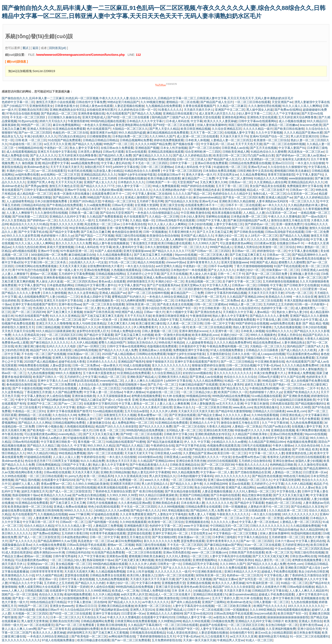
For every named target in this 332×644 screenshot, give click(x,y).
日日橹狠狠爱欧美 (99, 136)
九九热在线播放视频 (287, 327)
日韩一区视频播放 (155, 232)
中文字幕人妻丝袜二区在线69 (152, 194)
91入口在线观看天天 (215, 636)
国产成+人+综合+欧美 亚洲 (120, 400)
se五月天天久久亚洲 (57, 144)
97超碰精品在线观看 (38, 457)
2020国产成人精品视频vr (118, 354)
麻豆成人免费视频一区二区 (125, 480)
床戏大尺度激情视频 (60, 247)
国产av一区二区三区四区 (35, 133)
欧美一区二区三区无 (279, 552)
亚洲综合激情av (283, 461)
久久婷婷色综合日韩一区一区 (137, 110)
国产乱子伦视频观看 (23, 419)
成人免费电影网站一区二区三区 (133, 423)
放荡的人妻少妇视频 (308, 461)
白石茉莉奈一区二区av (302, 194)
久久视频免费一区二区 (198, 369)
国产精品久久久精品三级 (43, 446)
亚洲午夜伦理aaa (70, 304)
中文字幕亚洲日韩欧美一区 (58, 442)
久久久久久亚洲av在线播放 (179, 358)
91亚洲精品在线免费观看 (69, 129)
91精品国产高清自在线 (42, 369)
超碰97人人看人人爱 (26, 484)
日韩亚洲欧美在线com (195, 598)
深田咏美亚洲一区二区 (141, 304)
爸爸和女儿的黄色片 (296, 159)
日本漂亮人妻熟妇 (90, 152)
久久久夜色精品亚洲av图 (135, 503)
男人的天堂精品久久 (162, 476)
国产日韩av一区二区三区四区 (211, 251)
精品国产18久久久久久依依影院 (51, 350)
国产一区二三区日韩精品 (237, 362)
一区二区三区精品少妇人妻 (199, 392)
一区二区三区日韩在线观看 (252, 102)
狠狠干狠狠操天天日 (159, 362)
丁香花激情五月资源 (143, 243)
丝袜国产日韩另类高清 (99, 312)
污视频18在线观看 (61, 499)
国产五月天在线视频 (263, 148)
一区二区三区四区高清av (81, 281)
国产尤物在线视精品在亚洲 (252, 472)
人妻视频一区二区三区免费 (39, 449)
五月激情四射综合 (219, 354)
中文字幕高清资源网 (286, 480)
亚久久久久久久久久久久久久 (171, 365)
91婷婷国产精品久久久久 (121, 407)
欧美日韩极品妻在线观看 (164, 178)
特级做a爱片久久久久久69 (252, 430)
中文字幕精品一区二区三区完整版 (236, 533)
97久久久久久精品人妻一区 (73, 526)
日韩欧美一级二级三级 (84, 213)
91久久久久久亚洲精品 (65, 316)
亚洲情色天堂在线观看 (205, 117)
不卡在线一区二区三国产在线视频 (43, 354)
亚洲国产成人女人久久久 (100, 182)
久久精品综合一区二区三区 (125, 209)
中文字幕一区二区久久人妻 (266, 453)
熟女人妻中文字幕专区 (84, 148)
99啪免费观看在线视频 (33, 365)
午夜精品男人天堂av (230, 640)
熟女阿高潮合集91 (266, 407)
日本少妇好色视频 (200, 224)
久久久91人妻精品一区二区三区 (254, 491)
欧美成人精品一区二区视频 (173, 419)
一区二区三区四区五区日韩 (64, 335)
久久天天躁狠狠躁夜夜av (113, 396)
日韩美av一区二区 (240, 182)
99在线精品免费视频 (72, 453)
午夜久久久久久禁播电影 (284, 217)
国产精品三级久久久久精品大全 (171, 197)
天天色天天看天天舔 (72, 266)
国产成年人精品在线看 (185, 602)
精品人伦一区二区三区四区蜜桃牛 (180, 289)
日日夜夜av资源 (265, 243)
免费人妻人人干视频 (202, 514)
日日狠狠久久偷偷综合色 (64, 117)
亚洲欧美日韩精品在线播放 (116, 606)
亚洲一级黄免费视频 (120, 228)
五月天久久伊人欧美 (37, 239)
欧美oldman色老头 (36, 167)
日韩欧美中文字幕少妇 (178, 434)
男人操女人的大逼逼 (203, 274)
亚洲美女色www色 (62, 606)
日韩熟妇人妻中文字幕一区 (194, 617)
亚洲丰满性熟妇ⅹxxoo (193, 331)
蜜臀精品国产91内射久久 (128, 297)
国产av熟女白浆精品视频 (52, 159)
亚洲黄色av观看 (117, 556)
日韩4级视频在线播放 (132, 178)
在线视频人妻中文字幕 (239, 133)
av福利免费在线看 (27, 175)
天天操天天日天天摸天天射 (266, 293)
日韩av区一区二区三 (73, 522)
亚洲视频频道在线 (197, 522)
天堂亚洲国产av (282, 102)
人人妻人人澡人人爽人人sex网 (122, 549)
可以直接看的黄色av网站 (236, 243)
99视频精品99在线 (30, 148)
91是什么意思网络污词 (53, 228)
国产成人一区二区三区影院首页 (70, 491)
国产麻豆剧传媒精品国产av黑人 (248, 220)
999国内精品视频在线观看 (107, 121)
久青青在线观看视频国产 (199, 106)
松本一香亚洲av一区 (44, 579)
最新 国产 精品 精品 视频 (312, 323)
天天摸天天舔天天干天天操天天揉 (152, 579)
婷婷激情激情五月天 (140, 281)
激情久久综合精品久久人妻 (266, 568)
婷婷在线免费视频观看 (169, 140)
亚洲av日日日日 (283, 163)
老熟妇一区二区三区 (90, 407)
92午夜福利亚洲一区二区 (77, 251)
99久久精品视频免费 (185, 472)
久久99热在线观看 (14, 476)
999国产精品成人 (221, 247)
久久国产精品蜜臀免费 (67, 392)
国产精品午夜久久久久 (145, 510)
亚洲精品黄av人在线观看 (155, 350)
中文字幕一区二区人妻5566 (234, 178)
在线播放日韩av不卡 (171, 175)
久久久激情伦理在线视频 (264, 106)
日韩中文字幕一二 (181, 163)
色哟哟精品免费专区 (143, 289)
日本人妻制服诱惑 (311, 369)
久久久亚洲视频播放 (195, 209)
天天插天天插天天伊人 (199, 110)
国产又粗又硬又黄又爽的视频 (134, 560)
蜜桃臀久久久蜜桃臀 (292, 262)
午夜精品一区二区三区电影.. (125, 499)
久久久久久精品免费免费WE (233, 342)
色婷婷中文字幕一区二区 (18, 102)
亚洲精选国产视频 (147, 148)
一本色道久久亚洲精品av (98, 125)
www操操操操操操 (301, 178)
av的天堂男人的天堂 (134, 594)
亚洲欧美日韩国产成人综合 (303, 568)
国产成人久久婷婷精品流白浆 (192, 155)
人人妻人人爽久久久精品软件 (144, 381)
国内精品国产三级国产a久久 (170, 117)
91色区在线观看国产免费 (32, 316)
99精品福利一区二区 (160, 300)
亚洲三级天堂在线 (172, 205)
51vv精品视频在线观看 (266, 396)
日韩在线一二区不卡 (306, 388)
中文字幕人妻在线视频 (150, 228)
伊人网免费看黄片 (145, 327)
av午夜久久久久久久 (142, 488)
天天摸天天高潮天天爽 (79, 571)
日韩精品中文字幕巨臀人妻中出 (96, 285)
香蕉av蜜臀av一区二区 (152, 415)
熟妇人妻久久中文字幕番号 (230, 316)
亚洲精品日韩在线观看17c (180, 113)
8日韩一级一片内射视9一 (311, 304)
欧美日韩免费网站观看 (98, 449)
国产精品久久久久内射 (90, 583)
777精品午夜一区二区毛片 (208, 297)
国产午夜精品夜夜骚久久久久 (149, 465)
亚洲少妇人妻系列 (231, 384)
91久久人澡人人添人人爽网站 (302, 106)
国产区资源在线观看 (182, 415)
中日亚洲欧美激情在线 (195, 213)
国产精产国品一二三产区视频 (94, 236)
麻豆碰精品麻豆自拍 (82, 255)
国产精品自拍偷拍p (286, 529)
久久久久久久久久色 (219, 503)
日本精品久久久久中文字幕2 (145, 121)
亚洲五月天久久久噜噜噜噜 (54, 323)
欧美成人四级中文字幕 (95, 297)
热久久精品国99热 (312, 529)
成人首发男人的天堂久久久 (217, 113)
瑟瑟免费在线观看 (193, 541)
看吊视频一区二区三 (91, 442)
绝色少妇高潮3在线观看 (104, 507)
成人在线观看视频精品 (21, 152)
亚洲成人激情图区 (137, 197)
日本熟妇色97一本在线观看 (188, 270)
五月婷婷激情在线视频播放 (280, 281)
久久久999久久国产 (162, 136)
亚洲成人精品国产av (279, 197)
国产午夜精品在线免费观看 (64, 205)
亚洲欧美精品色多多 (207, 190)
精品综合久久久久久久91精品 (29, 224)
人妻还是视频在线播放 (129, 106)
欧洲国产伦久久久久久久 (270, 606)
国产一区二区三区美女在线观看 (104, 304)
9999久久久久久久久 (138, 190)
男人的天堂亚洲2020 (304, 136)
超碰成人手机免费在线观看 (279, 571)
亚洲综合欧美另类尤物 (218, 430)
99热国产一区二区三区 (36, 125)
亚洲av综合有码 (32, 300)
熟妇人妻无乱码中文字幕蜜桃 (253, 327)
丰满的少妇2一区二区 (21, 171)
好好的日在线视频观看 (310, 457)
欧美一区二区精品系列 (98, 476)
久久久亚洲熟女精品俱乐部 (73, 289)
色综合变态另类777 (38, 461)
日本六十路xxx (284, 541)
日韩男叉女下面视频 (284, 369)
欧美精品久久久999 (278, 297)
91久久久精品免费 (93, 461)
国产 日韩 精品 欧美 (305, 449)
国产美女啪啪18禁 (164, 537)
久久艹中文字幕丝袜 (286, 113)
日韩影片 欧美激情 (285, 621)
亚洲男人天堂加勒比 (66, 358)
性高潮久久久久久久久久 (49, 308)
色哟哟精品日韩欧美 (283, 465)
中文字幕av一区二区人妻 (84, 308)
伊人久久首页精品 (14, 220)
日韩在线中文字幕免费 (91, 102)
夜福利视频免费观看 (77, 594)
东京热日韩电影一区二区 (282, 625)
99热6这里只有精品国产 (123, 102)
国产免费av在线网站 (288, 110)
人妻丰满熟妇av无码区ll (272, 201)
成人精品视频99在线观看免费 (21, 209)
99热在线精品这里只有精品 (48, 602)
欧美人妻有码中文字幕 (128, 247)
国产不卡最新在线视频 (27, 388)
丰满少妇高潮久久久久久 (40, 136)
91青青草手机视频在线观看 (108, 533)
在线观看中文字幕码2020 (100, 404)
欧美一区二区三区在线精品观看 (211, 327)
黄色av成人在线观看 (112, 281)
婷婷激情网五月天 (79, 633)
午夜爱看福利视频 (73, 178)
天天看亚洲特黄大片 (182, 232)
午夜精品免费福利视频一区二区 (227, 346)
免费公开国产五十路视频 (37, 289)
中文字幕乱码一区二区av (217, 144)
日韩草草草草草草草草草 (46, 571)
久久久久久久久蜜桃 (264, 239)
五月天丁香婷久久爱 (225, 598)
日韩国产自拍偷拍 (30, 278)
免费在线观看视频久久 (251, 289)
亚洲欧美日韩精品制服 (115, 472)
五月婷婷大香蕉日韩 (75, 533)
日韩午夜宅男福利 (65, 556)
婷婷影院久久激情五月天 (18, 327)
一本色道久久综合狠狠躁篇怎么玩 (157, 213)
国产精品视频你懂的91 (310, 404)
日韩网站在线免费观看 (151, 354)
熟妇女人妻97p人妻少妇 (292, 312)
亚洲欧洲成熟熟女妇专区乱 (67, 110)
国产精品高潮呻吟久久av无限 (26, 320)
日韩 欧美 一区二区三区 (31, 140)
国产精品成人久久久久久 (284, 289)
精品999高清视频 (86, 350)
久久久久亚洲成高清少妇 (29, 335)
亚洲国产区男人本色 (40, 182)
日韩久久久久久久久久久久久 (269, 526)
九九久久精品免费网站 (208, 381)
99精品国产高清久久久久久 (105, 197)
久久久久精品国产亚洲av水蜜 (303, 133)
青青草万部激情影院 (281, 175)
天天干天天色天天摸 (249, 144)
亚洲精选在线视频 (233, 190)
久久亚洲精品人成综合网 (270, 182)
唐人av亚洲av (316, 155)
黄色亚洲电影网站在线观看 (133, 125)
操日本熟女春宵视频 (307, 633)
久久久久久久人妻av (236, 415)
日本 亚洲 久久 (181, 591)
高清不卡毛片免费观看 (304, 419)
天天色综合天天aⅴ (93, 617)
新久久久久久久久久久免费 (73, 243)
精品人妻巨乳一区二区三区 (273, 560)
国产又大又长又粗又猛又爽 (214, 232)
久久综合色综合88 (307, 446)
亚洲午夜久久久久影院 (52, 258)
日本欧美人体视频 (197, 140)
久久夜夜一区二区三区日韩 (185, 323)
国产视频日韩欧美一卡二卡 (259, 358)
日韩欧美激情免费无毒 (21, 258)
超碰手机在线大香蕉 (270, 278)
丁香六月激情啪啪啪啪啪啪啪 (253, 266)
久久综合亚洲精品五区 (227, 129)
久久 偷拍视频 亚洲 (28, 163)
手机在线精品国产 (149, 568)
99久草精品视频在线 (175, 510)
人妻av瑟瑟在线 (60, 365)
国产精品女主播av (209, 415)
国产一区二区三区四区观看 (250, 228)
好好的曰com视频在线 (197, 373)
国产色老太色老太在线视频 (175, 304)
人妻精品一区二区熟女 (247, 426)
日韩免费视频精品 (48, 465)
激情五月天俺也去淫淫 (64, 186)
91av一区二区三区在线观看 (262, 545)
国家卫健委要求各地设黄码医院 (126, 159)
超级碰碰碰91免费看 (86, 629)
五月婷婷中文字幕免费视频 (184, 228)
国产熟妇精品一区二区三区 (59, 113)
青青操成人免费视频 (301, 373)
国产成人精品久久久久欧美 (298, 350)
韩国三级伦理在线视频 (243, 125)
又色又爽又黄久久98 (213, 182)
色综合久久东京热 (51, 594)
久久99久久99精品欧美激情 (91, 484)
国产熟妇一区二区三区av (289, 384)
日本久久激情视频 (156, 247)
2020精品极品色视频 (44, 529)
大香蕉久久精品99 (316, 339)
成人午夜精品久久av (15, 579)
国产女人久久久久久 (43, 155)
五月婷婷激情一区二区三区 (286, 537)
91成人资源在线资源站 (17, 552)
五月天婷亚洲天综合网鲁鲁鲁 (297, 117)
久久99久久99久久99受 (295, 407)
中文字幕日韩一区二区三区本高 (46, 262)
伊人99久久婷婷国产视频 (109, 239)
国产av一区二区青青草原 (54, 629)
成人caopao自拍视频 (271, 354)
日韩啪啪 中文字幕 (270, 285)
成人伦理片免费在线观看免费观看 (233, 320)
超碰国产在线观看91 (213, 625)
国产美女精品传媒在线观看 (183, 491)
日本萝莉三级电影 (224, 537)
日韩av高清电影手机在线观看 (175, 220)
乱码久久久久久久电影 (62, 346)
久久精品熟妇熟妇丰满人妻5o (307, 205)
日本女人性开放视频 (174, 148)
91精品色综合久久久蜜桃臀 (268, 152)
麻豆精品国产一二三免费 (198, 178)
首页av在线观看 (136, 152)
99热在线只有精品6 (171, 342)
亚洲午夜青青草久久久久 (203, 262)
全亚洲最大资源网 (146, 205)
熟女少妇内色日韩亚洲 (209, 488)
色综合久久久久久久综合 (240, 377)
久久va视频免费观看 (97, 205)
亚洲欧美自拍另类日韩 (33, 110)
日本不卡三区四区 (101, 598)
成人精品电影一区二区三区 (35, 194)
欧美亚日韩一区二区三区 (230, 155)
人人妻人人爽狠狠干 (20, 213)
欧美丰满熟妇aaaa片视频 (87, 159)
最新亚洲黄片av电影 (103, 133)
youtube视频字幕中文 (255, 209)
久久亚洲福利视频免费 (281, 629)
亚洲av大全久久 (184, 407)
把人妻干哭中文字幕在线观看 (157, 339)
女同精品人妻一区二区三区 (184, 430)
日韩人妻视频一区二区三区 (160, 331)
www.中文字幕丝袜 (196, 526)
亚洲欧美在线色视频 (133, 320)
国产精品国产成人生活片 (217, 102)
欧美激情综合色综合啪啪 (163, 236)
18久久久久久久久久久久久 (232, 476)
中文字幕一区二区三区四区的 (182, 171)
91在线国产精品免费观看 (65, 140)
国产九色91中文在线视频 (32, 568)
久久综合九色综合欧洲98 (29, 247)
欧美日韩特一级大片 (78, 430)
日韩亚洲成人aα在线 (235, 148)
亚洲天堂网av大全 (193, 285)
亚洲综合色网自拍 (256, 339)
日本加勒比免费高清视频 (219, 171)
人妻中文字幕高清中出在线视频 (230, 556)
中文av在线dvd (285, 549)
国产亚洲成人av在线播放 (206, 377)
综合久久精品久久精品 (39, 526)
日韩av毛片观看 (113, 152)
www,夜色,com (243, 407)
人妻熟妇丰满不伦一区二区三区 (268, 507)
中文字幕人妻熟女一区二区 (137, 404)
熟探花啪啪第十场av (132, 384)
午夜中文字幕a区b (27, 400)
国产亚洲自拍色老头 (208, 312)
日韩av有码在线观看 (138, 369)
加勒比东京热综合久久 (225, 209)
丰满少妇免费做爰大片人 (270, 373)
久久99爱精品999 (215, 484)
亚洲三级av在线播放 (221, 480)
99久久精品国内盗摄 (132, 133)
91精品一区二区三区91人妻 (242, 381)
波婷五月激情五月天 (258, 384)
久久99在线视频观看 (133, 522)
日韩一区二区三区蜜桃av (157, 167)
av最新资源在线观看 (296, 499)
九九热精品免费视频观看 (112, 579)
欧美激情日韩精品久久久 (115, 327)
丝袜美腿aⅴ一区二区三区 (283, 270)
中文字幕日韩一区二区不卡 (40, 522)
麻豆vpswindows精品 (207, 197)
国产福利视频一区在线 (103, 522)
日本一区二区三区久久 (65, 617)
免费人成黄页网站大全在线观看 (39, 587)
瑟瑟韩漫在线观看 (174, 529)
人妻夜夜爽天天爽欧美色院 (51, 518)
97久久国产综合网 (293, 377)
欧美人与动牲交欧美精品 (89, 323)
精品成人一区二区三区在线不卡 (268, 190)
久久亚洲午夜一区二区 (224, 331)
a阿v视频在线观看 (24, 251)
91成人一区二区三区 (259, 640)
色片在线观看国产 (118, 113)
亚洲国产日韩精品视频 (194, 495)
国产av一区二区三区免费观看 (57, 384)
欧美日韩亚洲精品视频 (195, 129)
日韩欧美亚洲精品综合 (185, 465)
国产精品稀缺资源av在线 (57, 400)
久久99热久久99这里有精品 (162, 209)
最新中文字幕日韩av (202, 239)
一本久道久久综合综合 (139, 266)
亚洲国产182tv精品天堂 (85, 201)
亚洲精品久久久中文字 (204, 423)
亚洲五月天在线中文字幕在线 (57, 152)
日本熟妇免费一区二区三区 (130, 136)
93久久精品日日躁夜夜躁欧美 (55, 331)
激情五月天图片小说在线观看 (55, 102)
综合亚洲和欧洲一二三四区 (203, 152)
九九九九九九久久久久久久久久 (138, 358)
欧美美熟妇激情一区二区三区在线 (30, 507)
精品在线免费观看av (266, 342)
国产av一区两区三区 (92, 346)
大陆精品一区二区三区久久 (130, 129)
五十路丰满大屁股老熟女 (99, 373)
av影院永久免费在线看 (228, 617)
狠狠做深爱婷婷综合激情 (208, 365)
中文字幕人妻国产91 (292, 148)
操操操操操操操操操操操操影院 (288, 617)
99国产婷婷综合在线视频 (197, 186)
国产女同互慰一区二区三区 (256, 579)
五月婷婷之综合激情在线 (255, 461)
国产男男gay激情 (36, 186)
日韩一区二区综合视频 (241, 365)
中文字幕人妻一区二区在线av (103, 392)
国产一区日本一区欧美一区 (100, 320)
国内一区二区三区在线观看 (105, 453)
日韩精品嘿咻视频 (70, 449)
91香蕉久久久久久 (170, 110)
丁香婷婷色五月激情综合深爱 (112, 491)
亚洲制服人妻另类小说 (304, 274)
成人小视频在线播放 (292, 121)
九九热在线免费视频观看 (306, 423)
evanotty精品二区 (112, 381)
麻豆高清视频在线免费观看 (238, 449)
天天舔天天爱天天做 (237, 591)
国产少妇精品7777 (16, 106)
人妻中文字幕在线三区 (228, 224)
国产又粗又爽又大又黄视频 (65, 312)
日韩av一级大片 (154, 312)
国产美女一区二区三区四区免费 (243, 197)
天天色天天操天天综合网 (18, 331)
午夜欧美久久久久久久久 (252, 465)
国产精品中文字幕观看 (98, 335)
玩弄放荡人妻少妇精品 (108, 171)
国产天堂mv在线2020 (198, 613)
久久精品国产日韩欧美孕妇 (250, 434)
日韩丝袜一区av (198, 529)
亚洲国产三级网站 (214, 602)
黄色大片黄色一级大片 (201, 175)
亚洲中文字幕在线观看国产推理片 (35, 304)
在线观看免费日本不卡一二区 (111, 194)
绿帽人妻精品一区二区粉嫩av (279, 125)
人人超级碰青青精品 (20, 201)
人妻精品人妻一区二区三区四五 (231, 140)
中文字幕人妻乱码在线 (116, 163)
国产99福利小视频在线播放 (117, 529)
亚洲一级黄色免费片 (289, 224)
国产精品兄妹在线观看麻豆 (165, 442)
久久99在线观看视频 (265, 415)
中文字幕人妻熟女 (33, 396)
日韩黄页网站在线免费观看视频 (36, 266)
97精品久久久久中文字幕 (58, 407)
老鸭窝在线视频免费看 (146, 396)
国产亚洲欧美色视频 (296, 396)
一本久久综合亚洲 (305, 297)
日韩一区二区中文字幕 (219, 323)
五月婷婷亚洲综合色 (295, 545)
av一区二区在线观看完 (51, 171)
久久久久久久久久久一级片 (76, 220)
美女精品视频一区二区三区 (203, 281)
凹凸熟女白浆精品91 (72, 136)
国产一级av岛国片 (314, 217)
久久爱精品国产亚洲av (198, 453)
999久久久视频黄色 (263, 335)
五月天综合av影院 (136, 411)
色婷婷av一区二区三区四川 (244, 575)
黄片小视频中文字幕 (219, 278)
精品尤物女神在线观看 (257, 495)
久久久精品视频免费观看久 (114, 255)
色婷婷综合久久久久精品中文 (232, 194)
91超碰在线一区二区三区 (26, 144)
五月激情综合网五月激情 (138, 419)
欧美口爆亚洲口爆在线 (151, 323)
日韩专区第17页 (245, 278)
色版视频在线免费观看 (162, 346)
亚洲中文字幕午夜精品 (90, 499)
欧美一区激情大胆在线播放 (72, 194)
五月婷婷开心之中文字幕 (112, 220)
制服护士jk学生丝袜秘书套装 (137, 175)
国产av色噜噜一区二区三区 (110, 289)
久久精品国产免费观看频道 (104, 217)
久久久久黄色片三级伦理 (155, 407)
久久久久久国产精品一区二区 (192, 194)
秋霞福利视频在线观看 (306, 533)
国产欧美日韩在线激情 (289, 129)
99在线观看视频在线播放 (293, 610)
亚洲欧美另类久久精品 (173, 377)
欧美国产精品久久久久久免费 (148, 629)
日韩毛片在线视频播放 (256, 446)
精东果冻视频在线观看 (227, 213)
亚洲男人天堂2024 (142, 610)
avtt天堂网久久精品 (169, 266)
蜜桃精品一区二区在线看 (183, 102)
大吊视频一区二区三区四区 (30, 613)
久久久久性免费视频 (191, 278)
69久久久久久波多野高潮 (23, 236)
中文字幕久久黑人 (218, 285)
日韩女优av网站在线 (303, 556)
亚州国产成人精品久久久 (197, 236)
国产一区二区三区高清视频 (124, 278)
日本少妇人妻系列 (192, 217)
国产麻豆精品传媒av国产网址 (223, 545)
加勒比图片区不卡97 (98, 167)
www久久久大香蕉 (157, 480)
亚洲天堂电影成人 (94, 117)
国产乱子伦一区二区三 (162, 384)
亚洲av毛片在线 (17, 468)
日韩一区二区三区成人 (191, 159)
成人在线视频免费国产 (33, 297)
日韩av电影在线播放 (301, 587)
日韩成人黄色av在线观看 (96, 106)
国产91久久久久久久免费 (155, 426)
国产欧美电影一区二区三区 (196, 339)
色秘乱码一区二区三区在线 (71, 133)
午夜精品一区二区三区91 (119, 201)
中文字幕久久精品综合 (252, 537)
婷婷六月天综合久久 (53, 121)
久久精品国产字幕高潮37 (144, 625)
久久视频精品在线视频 (52, 514)
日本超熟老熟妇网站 (60, 285)
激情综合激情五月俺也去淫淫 (290, 220)
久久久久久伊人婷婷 (163, 411)
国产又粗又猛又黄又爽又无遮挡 (102, 316)
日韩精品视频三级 (36, 591)
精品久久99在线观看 (151, 262)
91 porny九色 (73, 476)
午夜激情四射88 (78, 121)
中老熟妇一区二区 (56, 148)
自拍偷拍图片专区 (241, 633)
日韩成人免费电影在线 (294, 239)
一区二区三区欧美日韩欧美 (214, 407)
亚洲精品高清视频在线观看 (166, 152)
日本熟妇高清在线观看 (84, 381)
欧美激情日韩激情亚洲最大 (170, 316)
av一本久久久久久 (274, 205)
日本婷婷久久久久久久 (101, 362)
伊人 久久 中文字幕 (197, 442)
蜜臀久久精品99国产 (112, 342)
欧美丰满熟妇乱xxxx (205, 335)
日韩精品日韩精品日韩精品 (100, 140)
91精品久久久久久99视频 (270, 178)
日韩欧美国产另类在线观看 (246, 552)
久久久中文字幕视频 (269, 133)
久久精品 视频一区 (142, 220)
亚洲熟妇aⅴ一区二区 (277, 258)
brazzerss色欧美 (311, 125)
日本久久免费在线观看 (231, 568)
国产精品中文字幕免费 (64, 232)
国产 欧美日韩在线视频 (148, 491)
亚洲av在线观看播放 (153, 400)
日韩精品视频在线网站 (110, 274)
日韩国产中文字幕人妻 (211, 220)
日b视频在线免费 (222, 621)
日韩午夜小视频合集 (206, 419)
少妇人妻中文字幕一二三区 (254, 113)
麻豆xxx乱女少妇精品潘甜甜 (273, 633)
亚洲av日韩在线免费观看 (211, 163)
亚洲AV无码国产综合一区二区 (269, 136)
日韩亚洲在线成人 (292, 415)
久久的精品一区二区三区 (231, 549)
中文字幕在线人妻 (268, 320)
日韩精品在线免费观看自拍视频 (250, 163)
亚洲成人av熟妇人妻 (52, 438)
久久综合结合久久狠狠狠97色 (287, 167)
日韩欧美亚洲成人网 (236, 152)
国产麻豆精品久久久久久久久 (152, 155)
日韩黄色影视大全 (66, 106)
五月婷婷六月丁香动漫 (160, 499)
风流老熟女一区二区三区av (306, 152)
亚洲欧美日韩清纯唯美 (48, 510)
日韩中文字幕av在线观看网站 (258, 121)
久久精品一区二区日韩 (164, 217)
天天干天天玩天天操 (69, 182)
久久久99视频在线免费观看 (297, 358)
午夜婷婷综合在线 (162, 446)
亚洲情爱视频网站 (204, 560)
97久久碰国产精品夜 (50, 575)
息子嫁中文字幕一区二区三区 (242, 281)
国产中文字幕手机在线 (33, 232)
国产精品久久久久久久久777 (171, 251)
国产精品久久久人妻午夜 (186, 484)
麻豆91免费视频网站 (66, 125)
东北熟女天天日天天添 (165, 438)
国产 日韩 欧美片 (109, 419)
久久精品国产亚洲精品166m (245, 297)
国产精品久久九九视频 (146, 113)
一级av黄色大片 (111, 365)
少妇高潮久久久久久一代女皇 (88, 262)
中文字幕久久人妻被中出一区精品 (77, 549)
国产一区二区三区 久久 (33, 617)
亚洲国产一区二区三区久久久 (189, 247)
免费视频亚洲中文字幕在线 (305, 186)
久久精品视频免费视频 (84, 258)
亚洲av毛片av (257, 167)
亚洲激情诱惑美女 (41, 106)
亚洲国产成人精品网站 (240, 488)
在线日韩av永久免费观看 (117, 148)
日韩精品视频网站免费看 (136, 140)
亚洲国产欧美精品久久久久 (79, 327)
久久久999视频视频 (171, 507)
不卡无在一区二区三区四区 (28, 117)
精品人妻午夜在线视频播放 (111, 243)
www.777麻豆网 (79, 514)
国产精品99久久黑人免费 (115, 155)
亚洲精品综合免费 (90, 339)
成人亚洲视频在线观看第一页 (189, 518)
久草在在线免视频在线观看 (202, 388)
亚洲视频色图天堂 (136, 526)
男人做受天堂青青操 (35, 621)
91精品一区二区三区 (112, 377)
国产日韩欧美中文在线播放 (301, 285)
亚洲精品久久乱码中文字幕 (67, 217)
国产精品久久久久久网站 (35, 423)
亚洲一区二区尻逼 (296, 438)
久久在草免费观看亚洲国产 (138, 514)
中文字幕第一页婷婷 (75, 587)
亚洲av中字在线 (75, 190)
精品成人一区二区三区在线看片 (170, 594)
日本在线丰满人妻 (193, 503)
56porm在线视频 (186, 255)
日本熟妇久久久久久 (131, 182)
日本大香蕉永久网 (188, 499)
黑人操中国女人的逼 (260, 110)
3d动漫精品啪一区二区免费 (49, 255)
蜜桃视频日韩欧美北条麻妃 (292, 171)
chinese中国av (176, 262)
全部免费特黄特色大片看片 (105, 266)
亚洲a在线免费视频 (97, 270)
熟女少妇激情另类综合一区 (257, 400)
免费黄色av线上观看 (15, 342)
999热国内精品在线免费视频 (231, 396)
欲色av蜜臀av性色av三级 (249, 457)
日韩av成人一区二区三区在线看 (219, 358)
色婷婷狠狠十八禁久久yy (57, 236)
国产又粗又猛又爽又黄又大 (247, 255)
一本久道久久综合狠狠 (310, 163)
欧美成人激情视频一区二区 (98, 358)
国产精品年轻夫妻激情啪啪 (233, 411)
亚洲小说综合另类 (154, 308)
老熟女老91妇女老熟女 (183, 400)
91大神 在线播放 (174, 396)
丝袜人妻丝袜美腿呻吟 (212, 125)
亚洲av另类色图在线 (162, 159)
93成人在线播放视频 (137, 365)
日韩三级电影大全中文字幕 (300, 320)
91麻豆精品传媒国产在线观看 (198, 384)
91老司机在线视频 (80, 171)
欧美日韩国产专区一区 (182, 308)
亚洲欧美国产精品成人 (142, 377)
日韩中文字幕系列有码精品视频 (226, 293)
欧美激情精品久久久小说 (18, 575)
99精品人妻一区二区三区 (245, 304)
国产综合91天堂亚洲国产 (116, 213)
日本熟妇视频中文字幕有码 (195, 476)
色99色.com (295, 564)
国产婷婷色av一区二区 (291, 155)
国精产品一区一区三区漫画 (19, 594)
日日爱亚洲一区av (314, 289)
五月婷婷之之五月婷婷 (101, 178)
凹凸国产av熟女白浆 (261, 155)
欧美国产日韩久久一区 (48, 377)
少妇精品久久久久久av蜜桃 (229, 442)
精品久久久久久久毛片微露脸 (288, 228)
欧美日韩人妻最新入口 (142, 575)
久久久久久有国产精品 (21, 228)
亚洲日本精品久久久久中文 (242, 571)
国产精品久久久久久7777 (97, 186)
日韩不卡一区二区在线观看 (243, 205)
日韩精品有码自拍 (33, 205)
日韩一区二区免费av (226, 300)
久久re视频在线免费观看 (49, 545)
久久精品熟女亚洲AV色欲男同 (261, 499)
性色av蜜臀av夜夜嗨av (219, 289)
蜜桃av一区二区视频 (44, 274)
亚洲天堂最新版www (137, 251)
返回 (35, 48)
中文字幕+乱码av (269, 365)
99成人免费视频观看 (166, 186)
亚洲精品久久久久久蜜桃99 (165, 613)
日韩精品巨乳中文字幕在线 (200, 564)
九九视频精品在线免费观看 (163, 106)
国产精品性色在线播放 (267, 476)
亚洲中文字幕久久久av (52, 381)
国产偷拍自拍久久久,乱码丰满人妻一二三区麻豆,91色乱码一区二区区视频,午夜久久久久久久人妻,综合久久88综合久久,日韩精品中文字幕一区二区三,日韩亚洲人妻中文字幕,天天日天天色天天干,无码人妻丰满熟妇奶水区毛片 (148, 98)
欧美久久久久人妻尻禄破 (220, 121)
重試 (25, 48)
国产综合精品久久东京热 (181, 201)
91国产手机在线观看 (287, 266)
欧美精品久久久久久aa (56, 495)
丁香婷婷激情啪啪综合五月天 (156, 636)
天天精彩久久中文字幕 (238, 312)
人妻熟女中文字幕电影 (172, 514)
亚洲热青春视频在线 (91, 113)
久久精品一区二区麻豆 (232, 106)
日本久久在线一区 (244, 354)
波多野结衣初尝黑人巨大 (93, 331)
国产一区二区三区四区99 (29, 312)
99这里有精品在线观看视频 (87, 228)
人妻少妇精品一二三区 (64, 297)
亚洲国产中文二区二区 (230, 110)
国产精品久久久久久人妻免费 (21, 293)
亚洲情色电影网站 (234, 117)
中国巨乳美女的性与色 (52, 419)
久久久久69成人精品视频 (248, 629)
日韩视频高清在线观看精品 (105, 369)
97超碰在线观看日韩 (229, 339)
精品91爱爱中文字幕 (56, 163)
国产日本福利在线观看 (225, 495)
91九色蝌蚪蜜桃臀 (133, 300)
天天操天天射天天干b (234, 136)
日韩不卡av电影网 (220, 266)
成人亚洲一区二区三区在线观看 (197, 136)
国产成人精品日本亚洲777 (88, 209)
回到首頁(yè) (58, 48)
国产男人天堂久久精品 (164, 129)
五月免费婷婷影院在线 (166, 640)
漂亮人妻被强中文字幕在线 (312, 102)
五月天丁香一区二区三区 (206, 133)
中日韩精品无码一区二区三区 (229, 526)
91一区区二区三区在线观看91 (309, 636)
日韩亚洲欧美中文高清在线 (255, 171)
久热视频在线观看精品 (126, 270)
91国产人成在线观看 (108, 251)
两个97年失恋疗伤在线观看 (30, 270)
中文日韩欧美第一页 (113, 258)
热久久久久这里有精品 (83, 293)
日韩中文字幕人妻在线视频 (76, 579)
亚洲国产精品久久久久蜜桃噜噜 (202, 438)
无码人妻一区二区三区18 (64, 320)
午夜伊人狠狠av (134, 392)
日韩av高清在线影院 (183, 258)
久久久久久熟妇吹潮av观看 (105, 190)
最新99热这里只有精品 (273, 636)
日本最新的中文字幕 (192, 346)
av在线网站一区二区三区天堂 (60, 175)
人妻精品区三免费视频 (108, 526)
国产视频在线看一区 (186, 144)
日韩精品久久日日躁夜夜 (262, 350)
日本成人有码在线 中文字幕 (184, 121)
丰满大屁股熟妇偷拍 (297, 300)
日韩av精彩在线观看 (57, 472)
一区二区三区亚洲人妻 (213, 255)
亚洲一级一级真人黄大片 (233, 239)
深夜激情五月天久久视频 (120, 415)
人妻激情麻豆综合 (98, 423)
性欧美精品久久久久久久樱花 (148, 258)
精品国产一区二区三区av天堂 (229, 518)
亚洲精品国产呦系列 (131, 362)
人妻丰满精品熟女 (293, 342)
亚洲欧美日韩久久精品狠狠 (237, 201)
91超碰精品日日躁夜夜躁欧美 (296, 400)
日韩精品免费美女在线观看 (203, 507)
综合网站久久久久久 (279, 331)
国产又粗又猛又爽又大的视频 (154, 255)
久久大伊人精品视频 (84, 342)
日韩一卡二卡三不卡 (231, 274)
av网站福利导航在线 (122, 636)
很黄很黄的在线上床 (55, 209)
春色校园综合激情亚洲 (127, 232)
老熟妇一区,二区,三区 (167, 369)
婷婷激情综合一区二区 (272, 251)
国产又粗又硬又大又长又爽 (68, 503)
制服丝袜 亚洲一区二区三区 (303, 278)
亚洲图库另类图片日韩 (125, 484)
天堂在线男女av (228, 175)
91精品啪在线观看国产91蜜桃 (126, 442)
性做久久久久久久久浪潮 (66, 224)
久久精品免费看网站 (253, 175)
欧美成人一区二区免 (125, 591)
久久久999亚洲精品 (98, 591)
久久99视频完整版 (152, 102)
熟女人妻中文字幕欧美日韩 (282, 598)
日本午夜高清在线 (134, 224)
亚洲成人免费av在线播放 (160, 278)
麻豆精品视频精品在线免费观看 (168, 133)
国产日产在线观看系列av (163, 285)
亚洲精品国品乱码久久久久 (99, 175)
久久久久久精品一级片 (258, 129)
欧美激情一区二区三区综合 (271, 140)
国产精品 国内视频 (28, 480)
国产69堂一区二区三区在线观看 (129, 117)
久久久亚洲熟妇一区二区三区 (261, 159)
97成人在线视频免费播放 (286, 339)
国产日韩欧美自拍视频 (249, 232)
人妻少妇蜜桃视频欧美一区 (101, 300)
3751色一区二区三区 (122, 262)
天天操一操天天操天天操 (199, 640)
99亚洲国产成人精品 (263, 262)
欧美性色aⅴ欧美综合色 (196, 587)
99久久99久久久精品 (101, 446)
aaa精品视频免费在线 (85, 163)
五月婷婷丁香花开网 (150, 201)
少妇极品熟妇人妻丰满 (248, 258)
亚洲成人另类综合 (39, 129)
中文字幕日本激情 (256, 404)
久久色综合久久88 (64, 415)
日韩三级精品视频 (48, 327)
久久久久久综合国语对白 (243, 308)
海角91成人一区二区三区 (269, 194)
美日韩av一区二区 (244, 251)
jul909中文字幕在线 (126, 167)
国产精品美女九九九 (234, 388)
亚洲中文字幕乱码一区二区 (171, 533)
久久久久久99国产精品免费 (153, 144)
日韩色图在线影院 (282, 404)
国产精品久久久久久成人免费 (118, 350)
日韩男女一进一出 (169, 564)
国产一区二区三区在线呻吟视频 (284, 144)
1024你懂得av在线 (150, 457)
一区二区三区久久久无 (304, 201)
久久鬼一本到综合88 (217, 228)
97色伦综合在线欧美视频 (23, 113)
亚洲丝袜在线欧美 (84, 396)
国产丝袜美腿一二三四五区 (30, 217)
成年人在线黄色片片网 (271, 587)
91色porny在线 (28, 121)
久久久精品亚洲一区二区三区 (288, 510)
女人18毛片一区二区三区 (261, 236)
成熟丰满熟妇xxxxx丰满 (49, 552)
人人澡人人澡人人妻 (66, 457)
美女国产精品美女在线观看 (267, 186)
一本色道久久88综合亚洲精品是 (168, 297)
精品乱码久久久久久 (46, 178)
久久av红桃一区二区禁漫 (267, 518)
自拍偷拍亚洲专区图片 (101, 110)
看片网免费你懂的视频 (311, 430)
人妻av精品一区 (265, 312)
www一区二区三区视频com (209, 552)
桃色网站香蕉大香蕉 (29, 472)
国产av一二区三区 (70, 404)
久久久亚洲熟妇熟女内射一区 (172, 190)
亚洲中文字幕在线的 (106, 613)
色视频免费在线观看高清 (223, 446)
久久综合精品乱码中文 (79, 610)
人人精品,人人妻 (254, 213)
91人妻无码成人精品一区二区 (121, 308)
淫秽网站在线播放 (217, 217)
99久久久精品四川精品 (42, 453)
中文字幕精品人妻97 (82, 419)
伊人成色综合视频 (58, 396)
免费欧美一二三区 (90, 415)
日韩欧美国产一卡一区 (161, 182)
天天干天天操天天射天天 (66, 167)
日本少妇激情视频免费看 (51, 201)
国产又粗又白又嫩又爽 (95, 232)
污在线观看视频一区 (134, 388)
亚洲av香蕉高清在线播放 (309, 258)
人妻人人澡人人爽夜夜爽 (173, 404)
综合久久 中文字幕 (73, 446)
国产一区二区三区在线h (204, 148)
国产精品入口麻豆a (88, 400)
